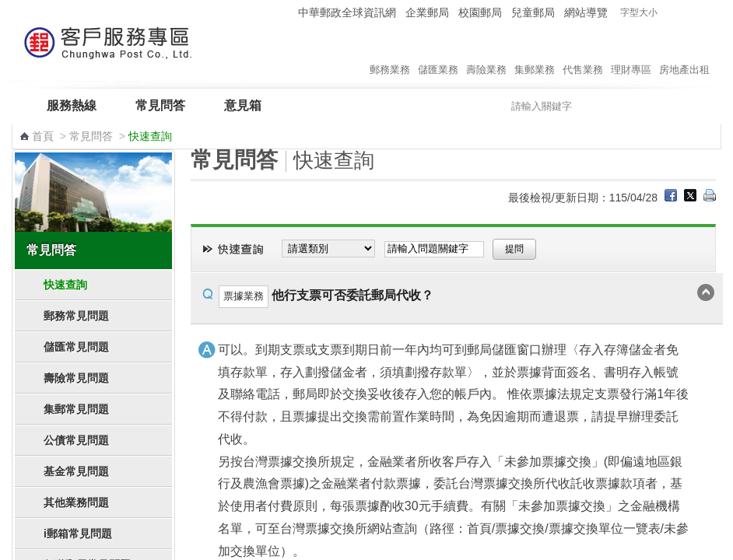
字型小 (670, 13)
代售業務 (583, 54)
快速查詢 (65, 285)
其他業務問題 (76, 502)
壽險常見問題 (76, 378)
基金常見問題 (76, 471)
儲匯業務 (438, 54)
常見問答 (160, 105)
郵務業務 (390, 54)
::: (284, 12)
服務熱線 (72, 105)
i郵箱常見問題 (78, 534)
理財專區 (631, 54)
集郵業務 (535, 54)
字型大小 (639, 12)
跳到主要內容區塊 (8, 8)
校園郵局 (480, 12)
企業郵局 (427, 12)
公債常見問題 (76, 440)
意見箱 (243, 105)
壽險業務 (486, 54)
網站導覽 (586, 12)
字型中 (685, 13)
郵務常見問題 (76, 316)
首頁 (43, 136)
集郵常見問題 (76, 409)
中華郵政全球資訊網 (347, 12)
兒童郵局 (533, 12)
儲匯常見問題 (76, 347)
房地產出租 (684, 54)
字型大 (700, 13)
